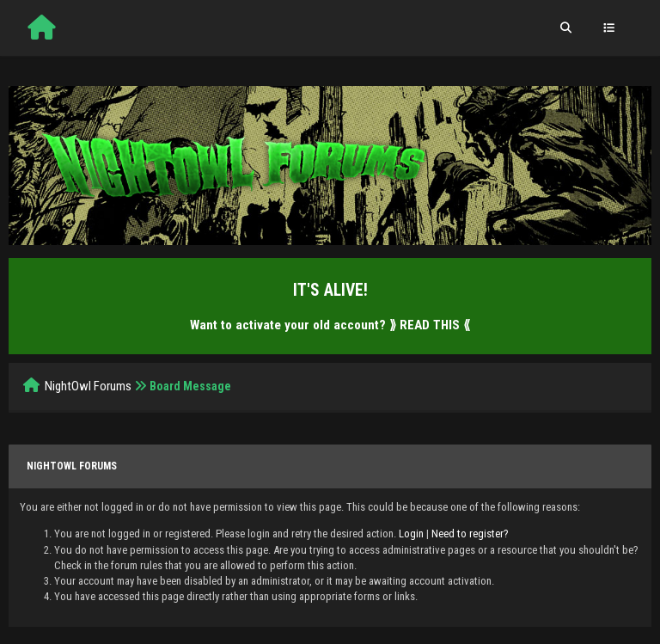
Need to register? (470, 534)
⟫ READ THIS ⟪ (430, 325)
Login (411, 534)
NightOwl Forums (88, 386)
